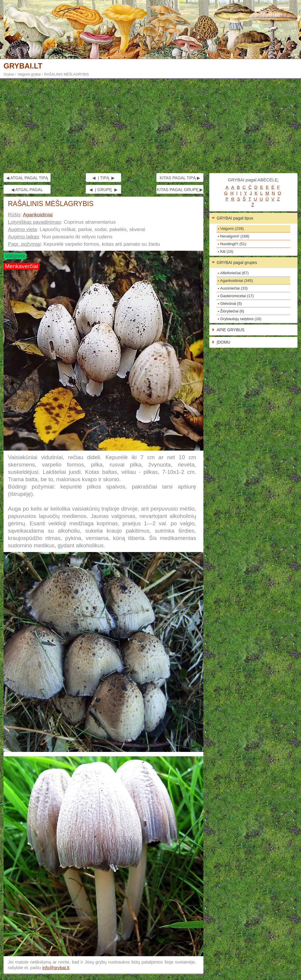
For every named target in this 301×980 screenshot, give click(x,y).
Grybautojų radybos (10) (241, 319)
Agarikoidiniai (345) (236, 281)
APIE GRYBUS (231, 330)
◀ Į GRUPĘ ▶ (103, 190)
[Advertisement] (150, 126)
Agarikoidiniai (38, 215)
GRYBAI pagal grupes (237, 262)
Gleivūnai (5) (231, 303)
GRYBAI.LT (23, 66)
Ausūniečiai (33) (234, 288)
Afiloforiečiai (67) (234, 273)
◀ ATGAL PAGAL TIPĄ (27, 178)
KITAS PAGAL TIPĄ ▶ (180, 178)
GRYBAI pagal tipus (235, 218)
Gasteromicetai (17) (237, 296)
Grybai (9, 74)
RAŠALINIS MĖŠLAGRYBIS (67, 74)
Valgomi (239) (232, 229)
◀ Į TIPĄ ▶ (103, 178)
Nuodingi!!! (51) (233, 244)
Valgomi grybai (29, 74)
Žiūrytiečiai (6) (232, 311)
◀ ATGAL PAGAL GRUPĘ (27, 190)
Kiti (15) (227, 251)
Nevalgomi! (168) (235, 236)
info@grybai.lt (56, 968)
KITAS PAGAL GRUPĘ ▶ (180, 190)
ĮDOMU (224, 342)
